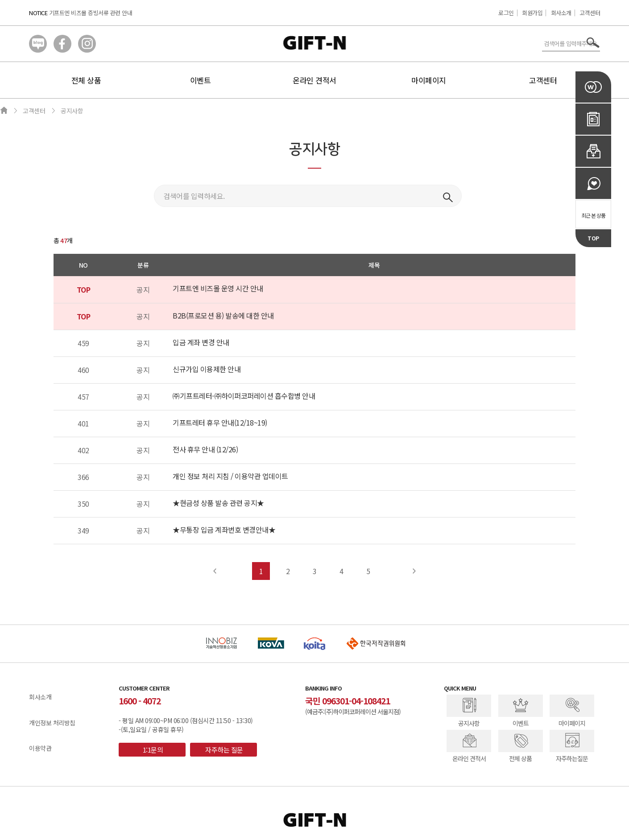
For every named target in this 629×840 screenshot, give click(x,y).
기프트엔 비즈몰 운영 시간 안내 (218, 288)
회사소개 (561, 13)
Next (414, 571)
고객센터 (590, 13)
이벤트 (201, 80)
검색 (448, 197)
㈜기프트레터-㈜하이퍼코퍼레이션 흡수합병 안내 (244, 396)
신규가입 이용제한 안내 (207, 369)
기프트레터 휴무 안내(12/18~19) (220, 422)
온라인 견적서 (314, 80)
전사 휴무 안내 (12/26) (205, 449)
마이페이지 (429, 80)
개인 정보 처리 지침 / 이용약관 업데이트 (230, 476)
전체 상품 (86, 80)
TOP (593, 238)
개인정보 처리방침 (52, 723)
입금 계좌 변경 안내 (201, 342)
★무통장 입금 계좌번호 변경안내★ (224, 530)
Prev (215, 571)
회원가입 (532, 13)
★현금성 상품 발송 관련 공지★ (218, 503)
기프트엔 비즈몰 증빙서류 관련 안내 (91, 13)
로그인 (506, 13)
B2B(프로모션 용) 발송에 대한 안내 (223, 315)
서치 (593, 43)
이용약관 (40, 748)
